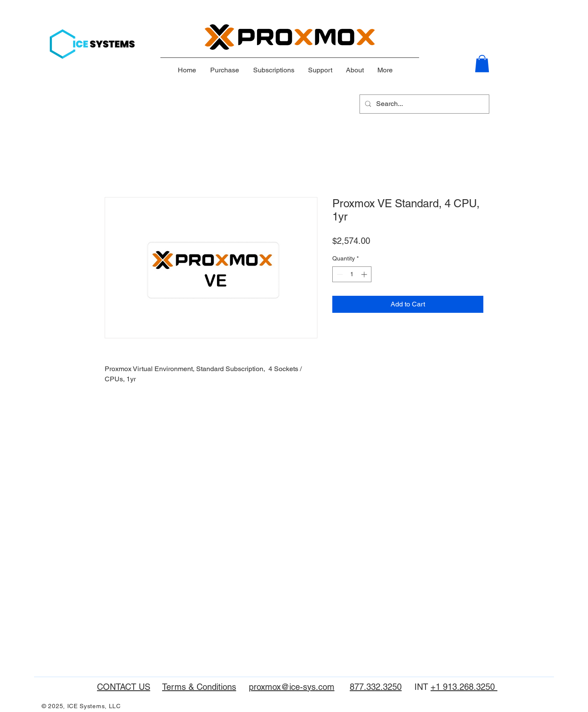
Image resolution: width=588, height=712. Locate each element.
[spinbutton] (352, 274)
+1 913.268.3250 (464, 687)
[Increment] (365, 274)
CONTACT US (124, 687)
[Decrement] (339, 274)
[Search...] (424, 104)
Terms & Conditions (199, 687)
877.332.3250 (376, 687)
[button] (482, 64)
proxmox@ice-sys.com (292, 687)
